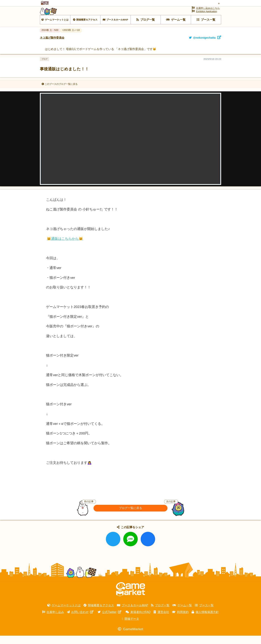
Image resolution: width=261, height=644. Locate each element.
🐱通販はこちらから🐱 (65, 247)
